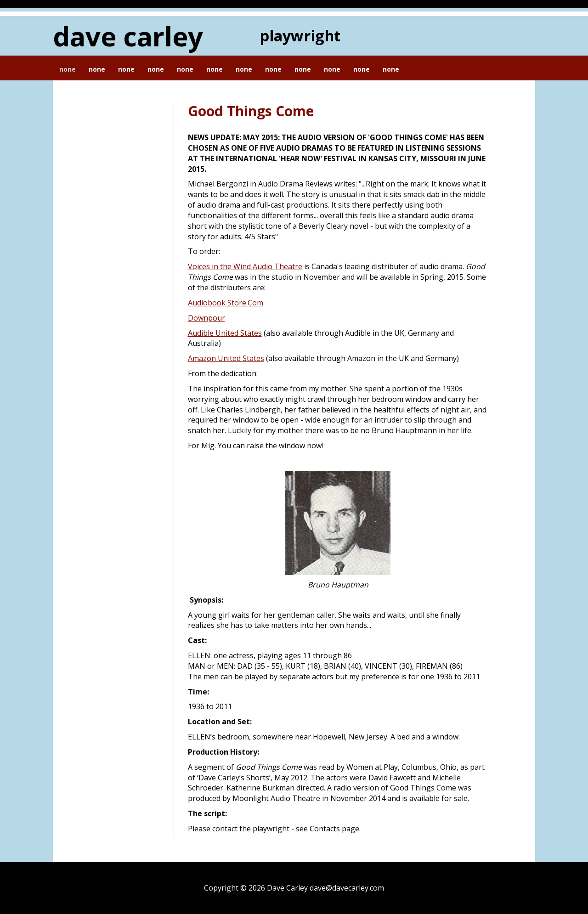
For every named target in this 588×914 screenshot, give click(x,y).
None (68, 69)
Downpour (206, 318)
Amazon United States (226, 358)
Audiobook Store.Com (226, 303)
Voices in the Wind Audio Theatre (245, 266)
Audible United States (225, 333)
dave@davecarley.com (347, 888)
